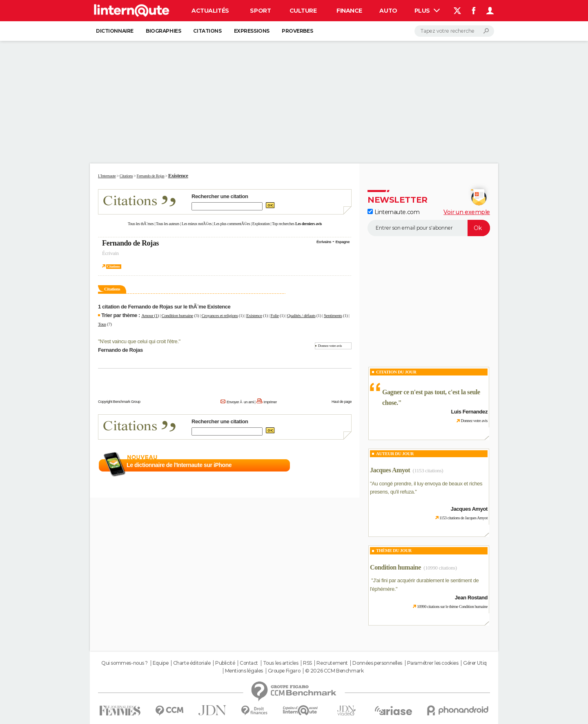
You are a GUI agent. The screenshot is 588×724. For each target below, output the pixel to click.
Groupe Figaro (284, 671)
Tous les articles (281, 663)
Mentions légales (244, 671)
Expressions (252, 31)
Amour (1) (150, 315)
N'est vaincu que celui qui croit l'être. (139, 341)
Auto (388, 11)
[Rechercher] (454, 31)
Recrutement (332, 663)
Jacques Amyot (390, 470)
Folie (275, 315)
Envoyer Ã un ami (240, 402)
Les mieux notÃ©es (197, 224)
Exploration (261, 224)
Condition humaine (178, 315)
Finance (349, 11)
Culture (303, 11)
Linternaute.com (393, 212)
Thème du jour (394, 550)
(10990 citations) (440, 568)
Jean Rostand (471, 598)
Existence (254, 315)
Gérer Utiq (475, 663)
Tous (102, 324)
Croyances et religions (219, 315)
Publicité (225, 663)
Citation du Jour (396, 372)
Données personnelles (377, 663)
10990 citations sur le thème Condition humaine (452, 607)
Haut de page (342, 402)
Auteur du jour (395, 454)
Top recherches (283, 224)
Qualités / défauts (301, 315)
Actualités (210, 11)
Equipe (160, 663)
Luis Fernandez (469, 412)
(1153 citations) (428, 470)
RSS (307, 663)
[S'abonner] (429, 228)
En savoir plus (334, 465)
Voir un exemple (467, 212)
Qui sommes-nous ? (125, 663)
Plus (427, 11)
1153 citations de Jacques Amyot (463, 518)
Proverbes (297, 31)
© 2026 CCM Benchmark (334, 671)
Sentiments (333, 315)
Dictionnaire (115, 31)
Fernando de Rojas (130, 243)
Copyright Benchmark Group (119, 402)
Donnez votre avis (330, 346)
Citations (207, 31)
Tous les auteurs (168, 224)
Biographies (163, 31)
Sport (260, 11)
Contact (249, 663)
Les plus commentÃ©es (232, 224)
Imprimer (270, 402)
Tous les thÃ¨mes (141, 224)
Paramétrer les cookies (433, 663)
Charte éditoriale (192, 663)
